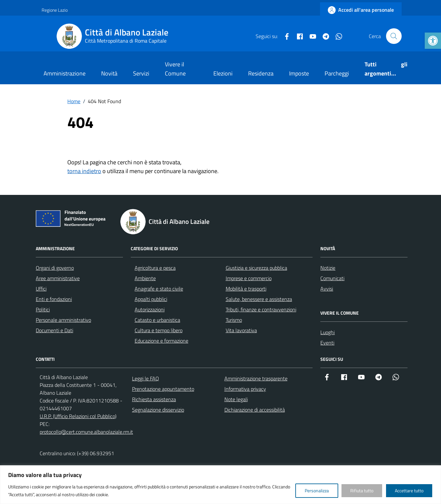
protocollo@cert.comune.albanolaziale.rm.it (86, 432)
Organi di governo (55, 268)
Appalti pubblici (151, 299)
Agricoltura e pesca (155, 268)
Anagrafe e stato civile (159, 289)
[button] (433, 41)
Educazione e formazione (161, 341)
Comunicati (332, 278)
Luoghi (327, 332)
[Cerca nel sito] (394, 36)
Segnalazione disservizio (158, 410)
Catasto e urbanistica (157, 320)
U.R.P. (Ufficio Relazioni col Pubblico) (78, 416)
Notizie (328, 268)
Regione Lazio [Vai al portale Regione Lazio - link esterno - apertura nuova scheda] (55, 10)
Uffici (41, 289)
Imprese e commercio (249, 278)
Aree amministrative (58, 278)
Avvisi (327, 289)
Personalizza (317, 490)
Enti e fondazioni (54, 299)
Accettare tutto (409, 490)
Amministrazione (65, 73)
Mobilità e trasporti (246, 289)
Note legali (236, 399)
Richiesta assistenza (154, 399)
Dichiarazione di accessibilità (255, 410)
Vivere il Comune (175, 69)
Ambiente (145, 278)
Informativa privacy (245, 389)
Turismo (234, 320)
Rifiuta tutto (362, 490)
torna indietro (84, 171)
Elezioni (223, 73)
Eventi (327, 343)
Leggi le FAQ (146, 378)
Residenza (261, 73)
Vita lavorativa (241, 330)
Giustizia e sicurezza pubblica (256, 268)
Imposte (299, 73)
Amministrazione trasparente (256, 378)
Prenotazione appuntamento (163, 389)
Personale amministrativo (63, 320)
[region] (220, 485)
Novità (109, 73)
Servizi (141, 73)
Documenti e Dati (54, 330)
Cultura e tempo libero (159, 330)
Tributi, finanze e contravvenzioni (261, 309)
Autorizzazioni (150, 309)
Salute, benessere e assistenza (259, 299)
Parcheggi (337, 73)
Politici (43, 309)
